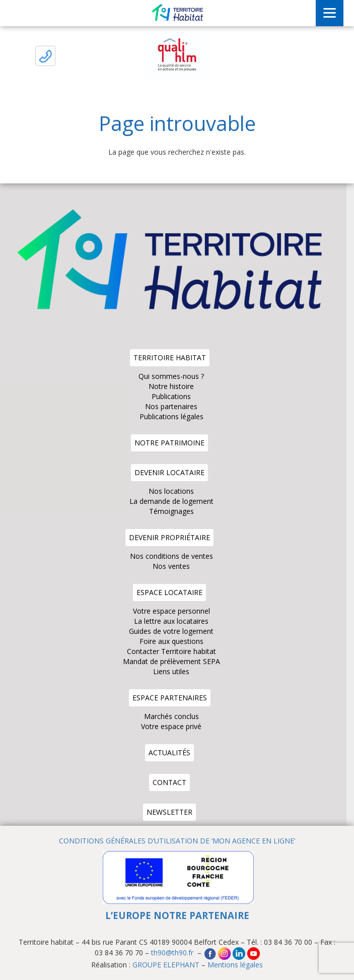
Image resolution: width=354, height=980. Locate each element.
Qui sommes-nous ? (171, 376)
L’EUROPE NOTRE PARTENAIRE (177, 915)
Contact (169, 782)
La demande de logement (171, 501)
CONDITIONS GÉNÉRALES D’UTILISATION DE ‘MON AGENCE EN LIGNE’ (177, 841)
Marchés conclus (171, 716)
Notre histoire (171, 386)
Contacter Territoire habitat (171, 651)
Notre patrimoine (169, 443)
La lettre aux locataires (171, 621)
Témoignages (171, 511)
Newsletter (169, 812)
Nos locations (171, 491)
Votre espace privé (171, 726)
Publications (171, 396)
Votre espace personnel (171, 611)
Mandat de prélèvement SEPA (171, 661)
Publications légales (171, 416)
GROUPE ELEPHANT (166, 965)
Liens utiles (171, 671)
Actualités (169, 753)
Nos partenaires (171, 406)
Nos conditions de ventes (171, 556)
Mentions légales (235, 965)
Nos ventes (171, 566)
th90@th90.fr (173, 953)
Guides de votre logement (171, 631)
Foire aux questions (171, 641)
